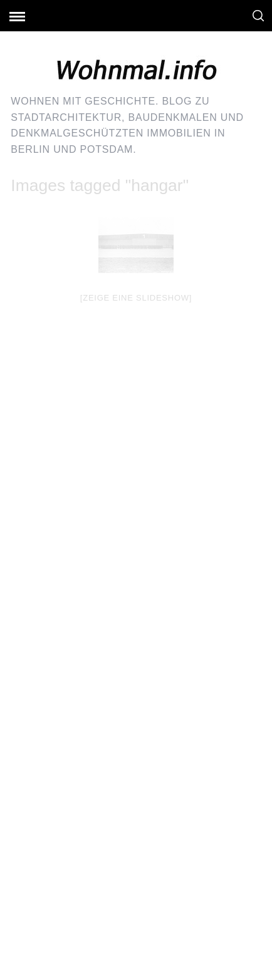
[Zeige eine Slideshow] (136, 298)
